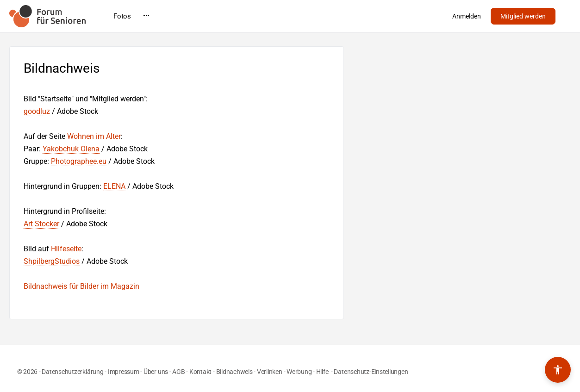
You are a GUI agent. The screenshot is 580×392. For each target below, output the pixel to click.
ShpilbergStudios (52, 261)
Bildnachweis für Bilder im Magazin (81, 286)
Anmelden (467, 16)
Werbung (299, 372)
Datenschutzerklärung (72, 372)
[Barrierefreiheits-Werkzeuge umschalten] (558, 370)
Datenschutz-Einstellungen (371, 372)
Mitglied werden (523, 16)
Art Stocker (41, 224)
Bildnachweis (234, 372)
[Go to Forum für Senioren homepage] (47, 15)
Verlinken (270, 372)
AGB (178, 372)
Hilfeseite (66, 249)
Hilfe (323, 372)
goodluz (37, 111)
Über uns (156, 372)
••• (393, 16)
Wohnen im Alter (94, 136)
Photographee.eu (79, 161)
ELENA (114, 186)
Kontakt (200, 372)
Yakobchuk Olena (71, 149)
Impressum (124, 372)
